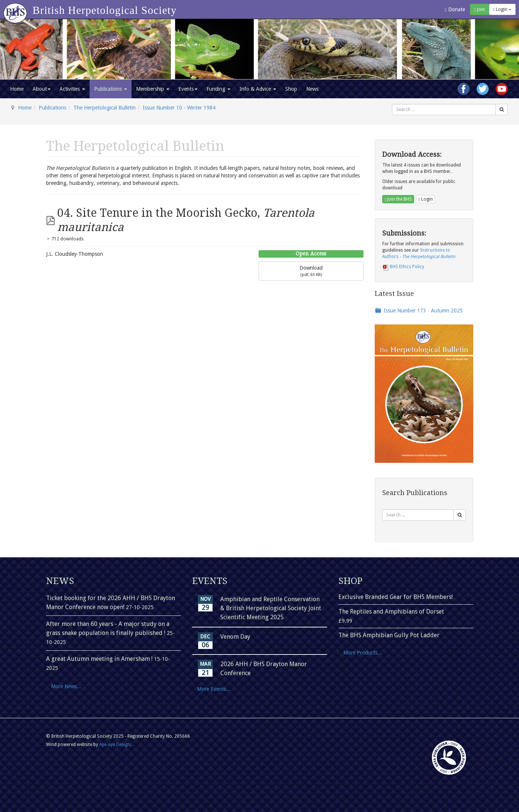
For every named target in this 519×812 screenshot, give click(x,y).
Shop (291, 89)
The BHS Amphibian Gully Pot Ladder (389, 635)
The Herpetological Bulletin (105, 108)
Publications (111, 89)
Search (392, 104)
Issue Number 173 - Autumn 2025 (423, 311)
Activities (72, 89)
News (312, 89)
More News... (66, 686)
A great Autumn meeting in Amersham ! (100, 659)
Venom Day (235, 637)
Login (502, 9)
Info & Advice (258, 89)
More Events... (214, 689)
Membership (153, 89)
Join (479, 9)
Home (17, 89)
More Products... (363, 653)
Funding (218, 89)
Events (188, 89)
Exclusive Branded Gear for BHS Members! (396, 597)
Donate (455, 10)
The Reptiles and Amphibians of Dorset (391, 612)
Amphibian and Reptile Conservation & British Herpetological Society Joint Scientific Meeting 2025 (271, 608)
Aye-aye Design (115, 744)
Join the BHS (398, 199)
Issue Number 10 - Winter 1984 (179, 108)
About (42, 89)
